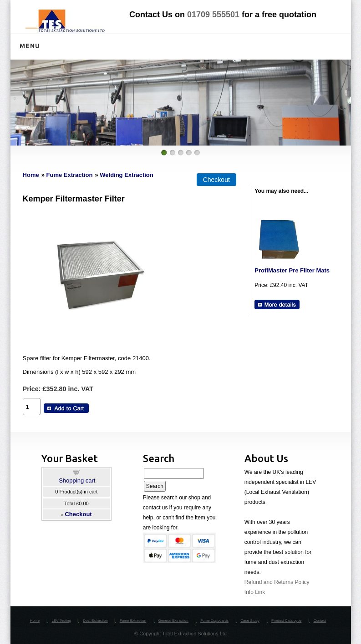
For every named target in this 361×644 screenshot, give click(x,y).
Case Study (250, 621)
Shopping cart (77, 480)
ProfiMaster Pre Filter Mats (292, 270)
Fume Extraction (70, 175)
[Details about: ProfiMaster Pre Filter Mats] (277, 304)
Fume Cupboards (214, 621)
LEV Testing (61, 621)
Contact (320, 621)
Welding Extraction (127, 175)
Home (31, 175)
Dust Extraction (95, 621)
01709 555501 (213, 15)
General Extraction (173, 621)
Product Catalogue (286, 621)
